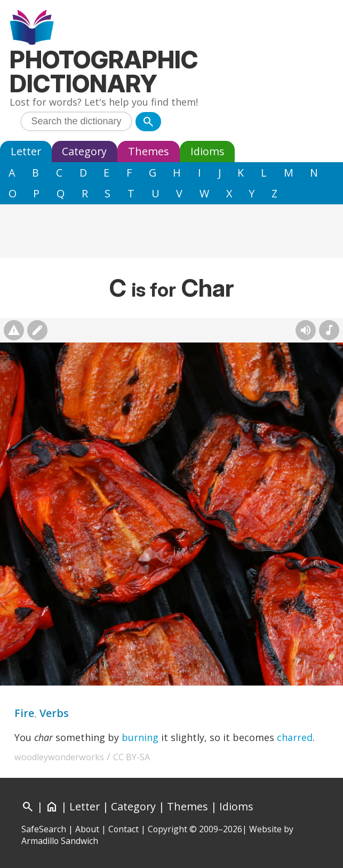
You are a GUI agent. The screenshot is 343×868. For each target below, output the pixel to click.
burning (140, 737)
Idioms (208, 151)
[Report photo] (14, 330)
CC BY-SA (131, 757)
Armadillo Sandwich (60, 841)
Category (84, 151)
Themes (149, 151)
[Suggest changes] (37, 330)
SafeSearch (44, 829)
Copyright (167, 829)
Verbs (54, 713)
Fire (24, 713)
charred (295, 737)
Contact (123, 829)
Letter (26, 151)
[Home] (52, 806)
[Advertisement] (171, 231)
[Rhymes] (329, 330)
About (87, 829)
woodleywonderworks (59, 757)
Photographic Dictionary (104, 71)
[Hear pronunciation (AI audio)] (306, 330)
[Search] (148, 122)
